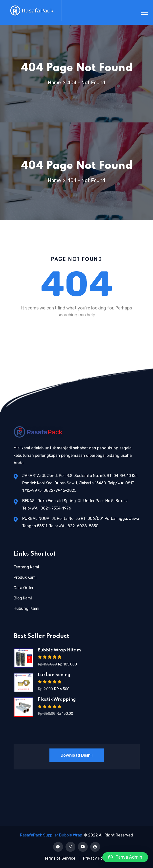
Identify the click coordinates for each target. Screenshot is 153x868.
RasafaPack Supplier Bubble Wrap (51, 835)
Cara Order (24, 588)
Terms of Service (60, 858)
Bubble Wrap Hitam (59, 650)
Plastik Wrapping (57, 699)
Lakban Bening (54, 675)
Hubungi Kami (26, 608)
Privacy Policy (96, 858)
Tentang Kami (26, 567)
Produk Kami (25, 577)
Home (55, 83)
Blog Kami (23, 598)
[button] (125, 857)
